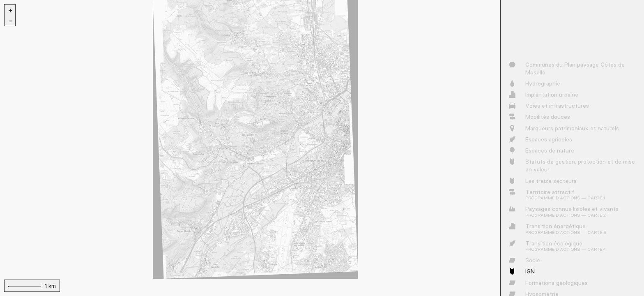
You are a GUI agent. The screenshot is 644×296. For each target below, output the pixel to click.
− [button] (10, 21)
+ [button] (10, 10)
